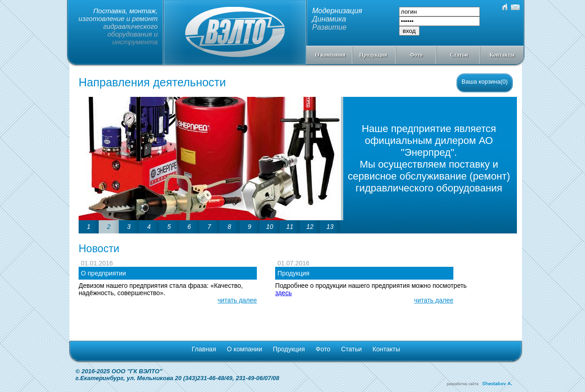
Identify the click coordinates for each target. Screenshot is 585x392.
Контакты (502, 55)
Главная (204, 349)
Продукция (373, 55)
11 (290, 227)
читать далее (237, 300)
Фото (416, 55)
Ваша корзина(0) (485, 82)
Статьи (459, 55)
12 (310, 227)
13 (330, 227)
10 (270, 227)
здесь (283, 293)
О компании (330, 55)
